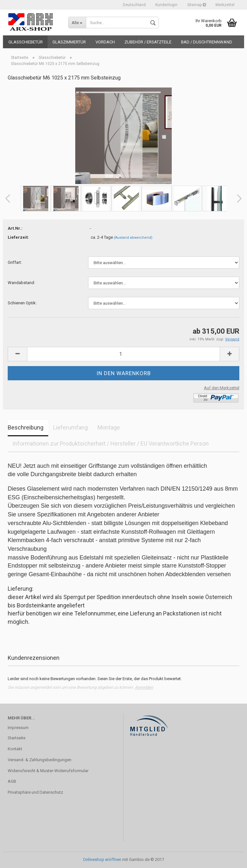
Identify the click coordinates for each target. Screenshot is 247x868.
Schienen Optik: (22, 303)
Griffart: (15, 262)
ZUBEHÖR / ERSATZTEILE (148, 42)
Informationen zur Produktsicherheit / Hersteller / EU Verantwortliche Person (111, 443)
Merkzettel (225, 5)
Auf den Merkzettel (222, 388)
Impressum (18, 728)
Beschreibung (26, 427)
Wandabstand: (21, 283)
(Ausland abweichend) (133, 238)
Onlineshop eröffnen (102, 859)
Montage (109, 427)
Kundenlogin (166, 5)
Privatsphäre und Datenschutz (35, 792)
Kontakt (15, 749)
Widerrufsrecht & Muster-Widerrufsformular (48, 771)
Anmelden (144, 687)
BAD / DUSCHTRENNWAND (207, 42)
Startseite (17, 738)
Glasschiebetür (26, 42)
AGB (12, 781)
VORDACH (105, 42)
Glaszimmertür (69, 42)
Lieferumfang (70, 427)
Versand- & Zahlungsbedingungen (40, 760)
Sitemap (197, 5)
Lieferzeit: (18, 237)
